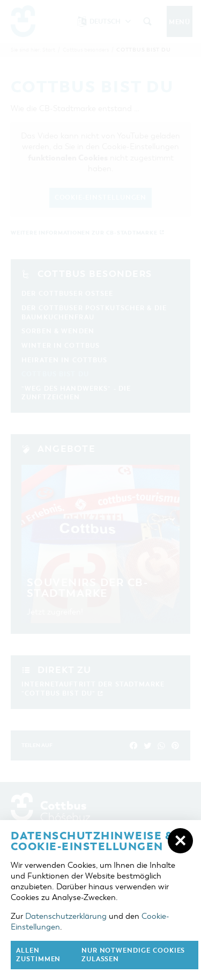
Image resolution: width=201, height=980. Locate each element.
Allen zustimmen (38, 955)
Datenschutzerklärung (66, 916)
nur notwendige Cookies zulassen (133, 955)
